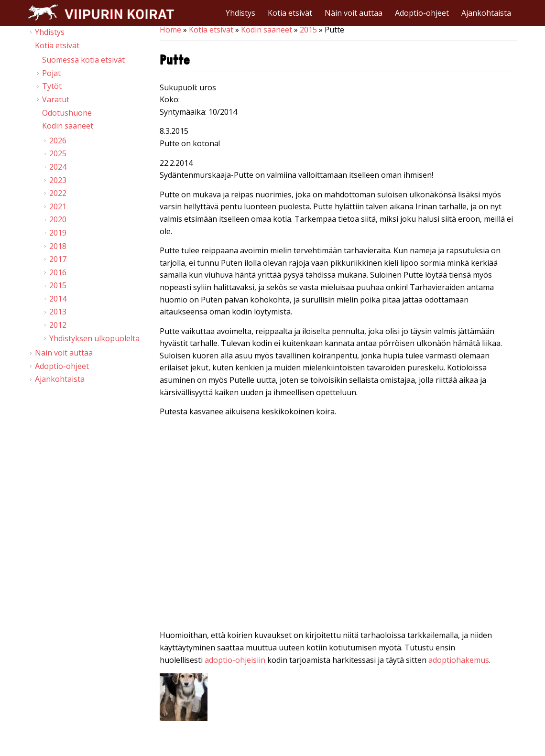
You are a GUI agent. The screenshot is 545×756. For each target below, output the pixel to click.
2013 (58, 312)
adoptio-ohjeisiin (235, 660)
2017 (58, 259)
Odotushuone (67, 113)
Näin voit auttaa (354, 13)
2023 (58, 180)
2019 (58, 233)
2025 (58, 153)
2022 (58, 193)
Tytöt (52, 86)
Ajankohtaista (486, 13)
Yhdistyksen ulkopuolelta (94, 338)
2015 (308, 30)
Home (170, 30)
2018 (58, 246)
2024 (58, 167)
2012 (58, 325)
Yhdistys (240, 13)
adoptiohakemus (459, 660)
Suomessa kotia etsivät (83, 60)
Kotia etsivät (290, 13)
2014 (58, 299)
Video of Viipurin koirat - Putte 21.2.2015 (338, 526)
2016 (58, 272)
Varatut (56, 99)
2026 (58, 140)
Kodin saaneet (267, 30)
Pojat (51, 73)
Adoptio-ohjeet (422, 13)
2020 (58, 219)
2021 (58, 206)
